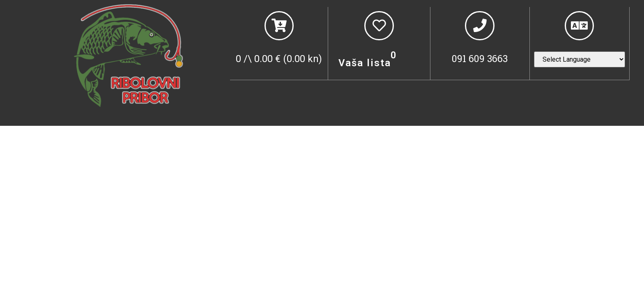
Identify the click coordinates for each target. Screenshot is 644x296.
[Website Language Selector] (580, 61)
